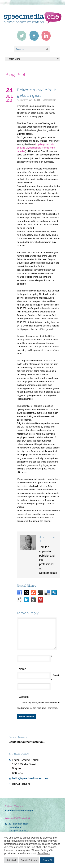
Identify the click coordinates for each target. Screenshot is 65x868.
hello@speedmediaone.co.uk (30, 778)
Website (24, 697)
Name (22, 669)
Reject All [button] (11, 860)
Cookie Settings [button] (29, 860)
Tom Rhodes (34, 100)
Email (56, 675)
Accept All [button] (47, 860)
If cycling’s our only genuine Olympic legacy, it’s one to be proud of (36, 148)
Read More (44, 853)
